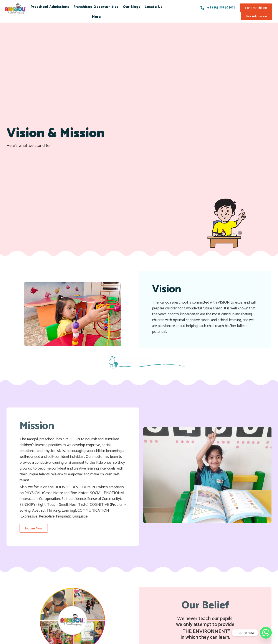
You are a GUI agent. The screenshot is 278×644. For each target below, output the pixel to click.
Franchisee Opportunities (96, 7)
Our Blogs (132, 7)
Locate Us (154, 7)
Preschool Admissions (50, 7)
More (96, 17)
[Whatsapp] (266, 633)
